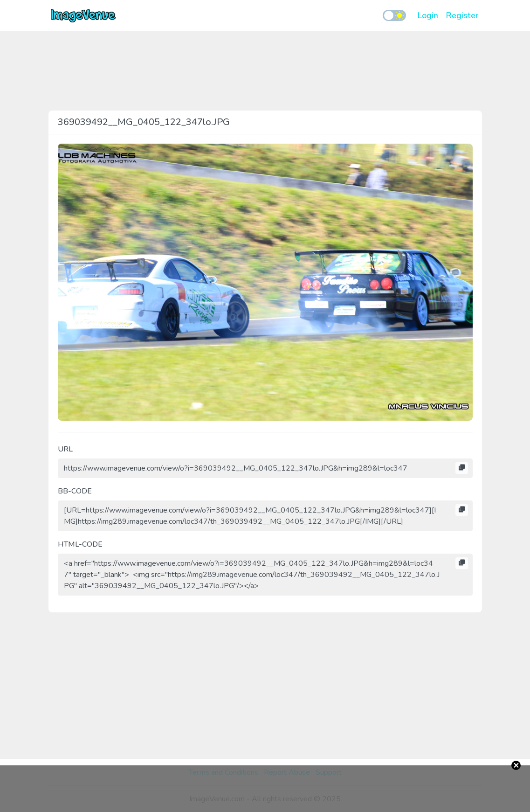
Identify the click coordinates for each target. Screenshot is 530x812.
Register (462, 15)
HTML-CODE (80, 544)
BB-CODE (75, 491)
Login (428, 15)
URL (65, 449)
